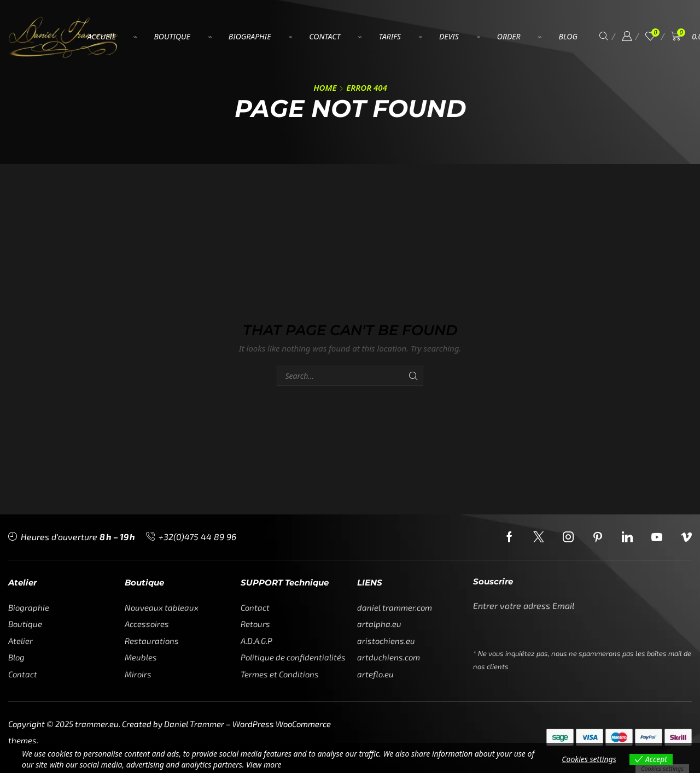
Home (325, 87)
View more (264, 765)
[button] (604, 36)
